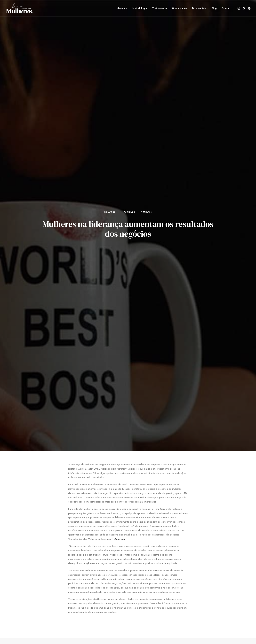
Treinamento (160, 8)
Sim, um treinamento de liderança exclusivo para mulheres (63, 349)
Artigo (112, 28)
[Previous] (73, 391)
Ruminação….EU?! (180, 347)
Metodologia (140, 8)
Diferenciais (199, 8)
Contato (227, 8)
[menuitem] (121, 8)
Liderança (121, 8)
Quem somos (180, 8)
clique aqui (120, 171)
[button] (239, 8)
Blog (214, 8)
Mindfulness (113, 347)
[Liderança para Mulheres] (19, 8)
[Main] (128, 391)
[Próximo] (183, 391)
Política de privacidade (199, 505)
